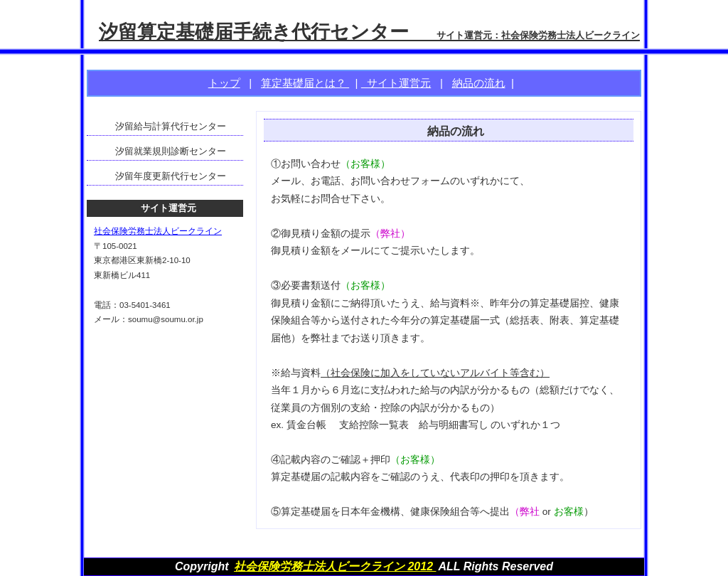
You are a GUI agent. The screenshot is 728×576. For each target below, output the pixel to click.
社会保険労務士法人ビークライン (158, 231)
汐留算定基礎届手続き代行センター (369, 32)
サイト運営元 (396, 83)
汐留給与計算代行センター (171, 126)
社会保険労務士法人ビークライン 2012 (335, 566)
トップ (224, 83)
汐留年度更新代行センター (171, 176)
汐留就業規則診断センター (171, 151)
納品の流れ (479, 83)
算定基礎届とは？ (305, 83)
